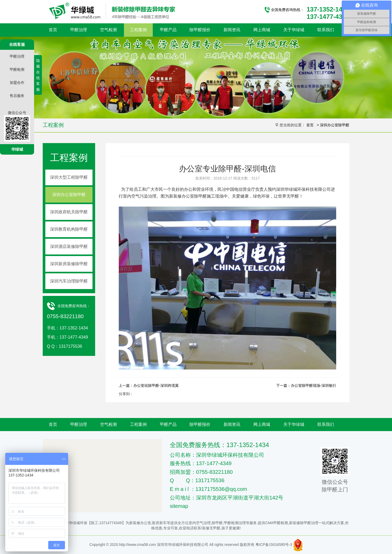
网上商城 (262, 30)
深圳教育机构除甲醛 (69, 229)
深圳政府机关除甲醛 (69, 212)
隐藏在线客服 (38, 75)
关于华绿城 (294, 30)
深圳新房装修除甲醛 (69, 264)
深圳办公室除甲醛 (335, 125)
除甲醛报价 (200, 30)
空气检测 (108, 30)
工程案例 (138, 30)
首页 (53, 30)
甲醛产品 (168, 30)
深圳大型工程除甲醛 (69, 177)
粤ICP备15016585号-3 (274, 545)
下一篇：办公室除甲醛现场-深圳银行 (306, 385)
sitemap (179, 506)
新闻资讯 (232, 30)
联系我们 (326, 30)
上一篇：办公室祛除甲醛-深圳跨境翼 (149, 385)
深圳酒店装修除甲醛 (69, 246)
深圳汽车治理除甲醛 (69, 281)
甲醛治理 (79, 30)
